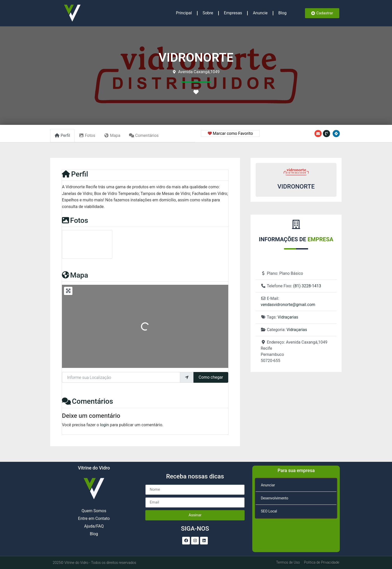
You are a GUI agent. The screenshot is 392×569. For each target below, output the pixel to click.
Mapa (75, 275)
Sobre (208, 13)
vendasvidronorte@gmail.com (288, 305)
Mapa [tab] (112, 135)
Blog (282, 13)
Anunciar (268, 485)
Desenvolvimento (274, 498)
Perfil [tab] (62, 135)
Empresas (233, 13)
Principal (184, 13)
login (105, 425)
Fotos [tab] (87, 135)
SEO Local (269, 511)
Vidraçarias (288, 317)
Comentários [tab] (144, 135)
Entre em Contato (94, 518)
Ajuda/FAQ (94, 526)
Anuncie (260, 13)
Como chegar (211, 377)
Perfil (75, 174)
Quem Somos (94, 511)
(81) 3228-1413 (307, 286)
